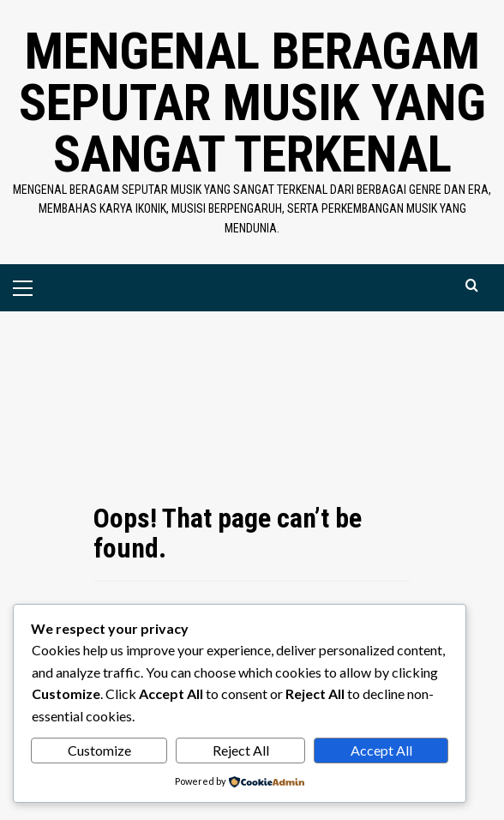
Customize (99, 750)
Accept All (381, 750)
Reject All (241, 750)
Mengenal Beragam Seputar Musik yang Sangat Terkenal (252, 102)
